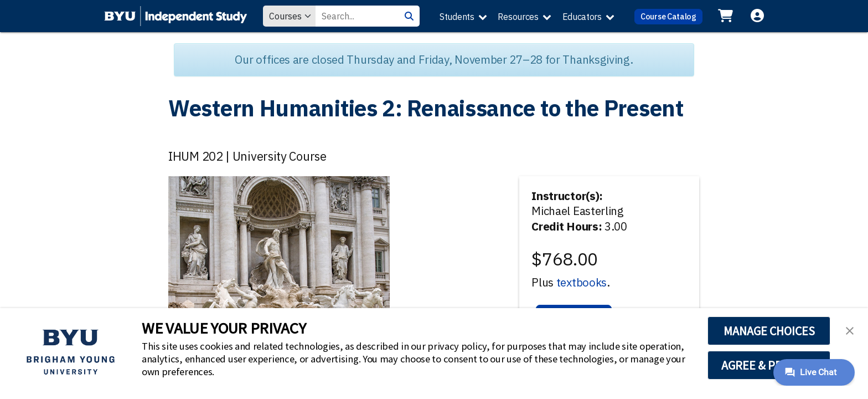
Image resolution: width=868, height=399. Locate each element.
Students (457, 17)
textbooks (582, 282)
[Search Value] (357, 16)
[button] (850, 330)
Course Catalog (668, 16)
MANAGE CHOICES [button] (769, 331)
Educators (582, 17)
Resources (518, 17)
